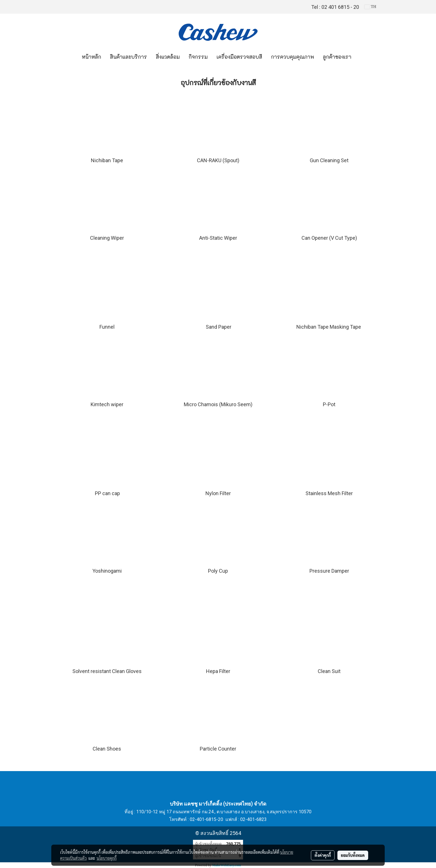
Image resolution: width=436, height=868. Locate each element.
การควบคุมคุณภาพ (293, 57)
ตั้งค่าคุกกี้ (323, 855)
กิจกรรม (198, 57)
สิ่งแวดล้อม (168, 57)
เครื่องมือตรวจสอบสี (239, 57)
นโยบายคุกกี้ (107, 858)
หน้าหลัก (91, 57)
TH (370, 7)
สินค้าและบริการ (129, 57)
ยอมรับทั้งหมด (353, 855)
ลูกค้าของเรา (337, 57)
